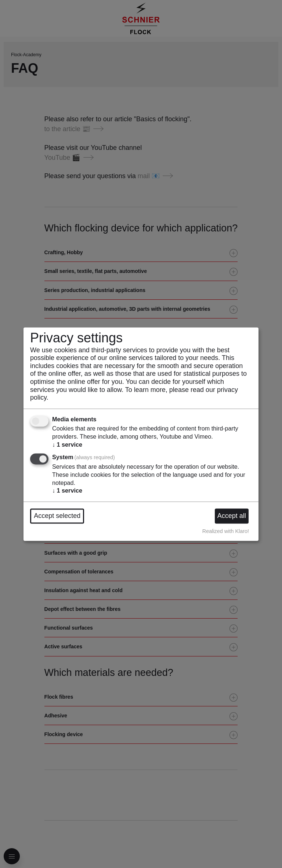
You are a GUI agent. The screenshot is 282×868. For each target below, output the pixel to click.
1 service (67, 444)
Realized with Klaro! (226, 532)
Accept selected (57, 516)
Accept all (232, 516)
